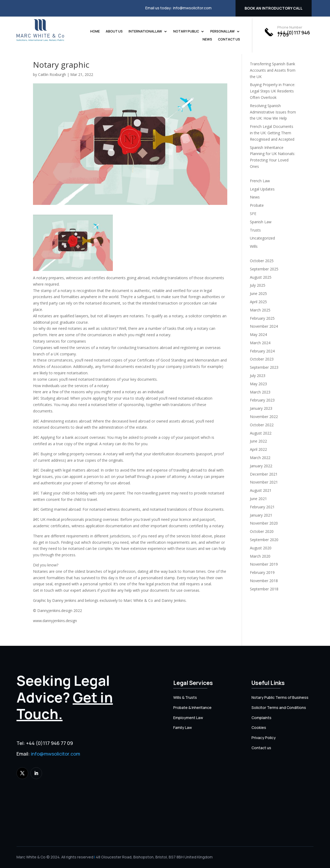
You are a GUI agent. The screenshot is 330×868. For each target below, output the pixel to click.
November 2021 (264, 482)
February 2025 (262, 318)
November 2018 (264, 581)
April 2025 (258, 302)
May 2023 (258, 384)
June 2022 (258, 441)
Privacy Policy (264, 738)
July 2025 (258, 285)
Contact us (229, 40)
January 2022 (261, 466)
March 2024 (260, 343)
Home (95, 32)
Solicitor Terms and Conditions (279, 707)
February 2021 (262, 507)
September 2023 (264, 367)
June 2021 (258, 499)
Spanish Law (261, 222)
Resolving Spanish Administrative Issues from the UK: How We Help (273, 112)
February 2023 (262, 400)
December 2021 (264, 474)
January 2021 (261, 515)
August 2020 (261, 548)
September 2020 (264, 540)
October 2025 (262, 261)
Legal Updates (262, 189)
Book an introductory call (274, 8)
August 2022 (261, 433)
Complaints (261, 718)
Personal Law (222, 32)
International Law (145, 32)
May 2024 (258, 334)
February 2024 (262, 351)
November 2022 (264, 417)
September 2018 (264, 589)
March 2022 (260, 458)
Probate (257, 205)
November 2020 (264, 523)
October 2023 (262, 359)
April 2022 (258, 449)
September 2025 (264, 269)
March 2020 (260, 556)
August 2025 (261, 277)
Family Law (183, 727)
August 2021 (261, 490)
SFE (253, 214)
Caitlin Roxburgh (52, 74)
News (207, 40)
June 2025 (258, 293)
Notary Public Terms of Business (280, 697)
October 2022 (262, 425)
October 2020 (262, 531)
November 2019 (264, 564)
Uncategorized (262, 238)
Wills (254, 246)
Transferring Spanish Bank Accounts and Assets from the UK (273, 70)
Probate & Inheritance (192, 707)
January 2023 (261, 408)
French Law (260, 181)
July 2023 (258, 376)
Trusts (255, 230)
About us (114, 32)
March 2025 (260, 310)
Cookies (259, 727)
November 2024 (264, 326)
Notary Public (186, 32)
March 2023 (260, 392)
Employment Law (188, 718)
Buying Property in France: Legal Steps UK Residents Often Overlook (273, 91)
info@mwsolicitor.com (192, 8)
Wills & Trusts (185, 697)
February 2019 (262, 572)
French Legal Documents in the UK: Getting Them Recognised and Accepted (272, 133)
